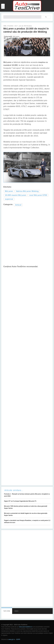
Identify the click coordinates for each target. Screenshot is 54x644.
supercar (9, 199)
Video (16, 611)
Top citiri (7, 611)
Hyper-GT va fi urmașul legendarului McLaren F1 (20, 501)
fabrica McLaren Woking (27, 191)
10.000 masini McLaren (16, 195)
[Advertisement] (27, 236)
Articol (18, 205)
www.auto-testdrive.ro (26, 627)
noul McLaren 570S (38, 195)
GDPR (18, 639)
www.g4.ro (12, 639)
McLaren (9, 191)
